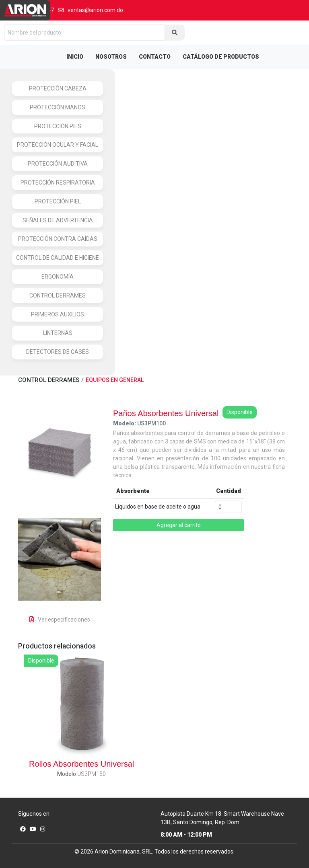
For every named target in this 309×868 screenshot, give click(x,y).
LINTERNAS (58, 333)
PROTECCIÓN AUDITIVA (58, 164)
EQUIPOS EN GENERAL (115, 380)
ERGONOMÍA (58, 277)
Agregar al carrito (179, 525)
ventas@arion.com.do (91, 10)
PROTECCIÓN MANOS (58, 107)
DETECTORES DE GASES (58, 352)
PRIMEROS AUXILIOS (58, 314)
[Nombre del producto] (84, 33)
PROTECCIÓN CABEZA (58, 88)
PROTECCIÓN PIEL (58, 201)
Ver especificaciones (60, 620)
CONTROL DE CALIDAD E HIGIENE (58, 258)
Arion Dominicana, (118, 852)
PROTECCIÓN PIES (58, 126)
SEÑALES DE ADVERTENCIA (58, 220)
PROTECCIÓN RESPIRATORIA (58, 183)
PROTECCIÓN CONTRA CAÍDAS (58, 239)
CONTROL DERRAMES (58, 295)
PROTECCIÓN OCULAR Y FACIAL (58, 145)
